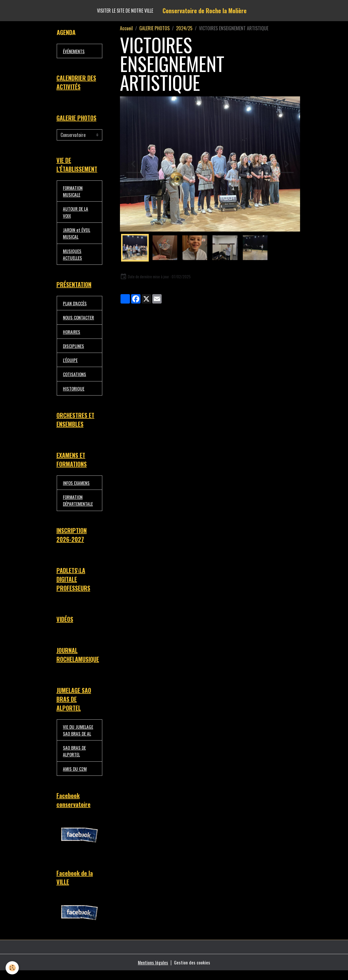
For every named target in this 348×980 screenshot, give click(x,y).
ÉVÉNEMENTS (74, 51)
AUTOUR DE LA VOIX (76, 214)
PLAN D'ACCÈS (75, 306)
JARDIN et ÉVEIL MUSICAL (77, 235)
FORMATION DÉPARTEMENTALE (78, 506)
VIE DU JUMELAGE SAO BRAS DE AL (78, 738)
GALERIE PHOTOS (154, 28)
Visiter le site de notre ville (125, 11)
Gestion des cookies (192, 972)
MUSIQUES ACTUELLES (72, 257)
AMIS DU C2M (75, 777)
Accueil (126, 28)
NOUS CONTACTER (79, 321)
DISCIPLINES (74, 350)
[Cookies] (12, 968)
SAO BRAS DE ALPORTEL (75, 759)
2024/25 (184, 28)
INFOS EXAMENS (77, 488)
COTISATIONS (75, 378)
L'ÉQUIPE (70, 364)
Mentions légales (153, 972)
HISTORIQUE (74, 393)
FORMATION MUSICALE (73, 192)
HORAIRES (72, 335)
